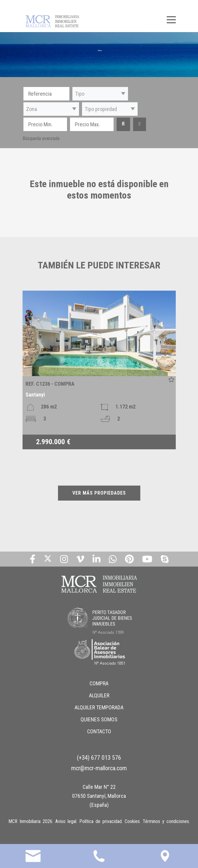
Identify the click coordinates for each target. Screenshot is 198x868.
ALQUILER (99, 695)
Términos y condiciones (166, 821)
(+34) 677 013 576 (99, 758)
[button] (100, 94)
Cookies (132, 821)
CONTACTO (99, 731)
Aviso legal (66, 821)
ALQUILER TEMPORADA (99, 707)
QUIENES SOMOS (99, 719)
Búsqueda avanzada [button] (41, 138)
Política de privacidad (101, 821)
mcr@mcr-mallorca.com (99, 768)
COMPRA (99, 683)
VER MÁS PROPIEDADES (99, 493)
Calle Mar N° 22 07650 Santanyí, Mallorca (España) (99, 796)
